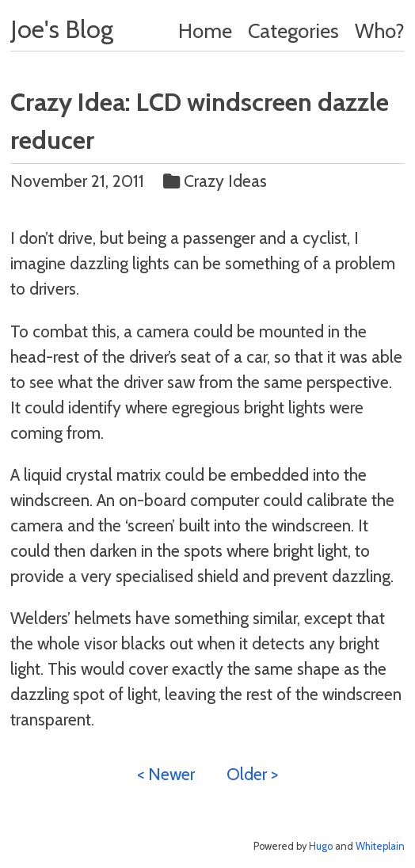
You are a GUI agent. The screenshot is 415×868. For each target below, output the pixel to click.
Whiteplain (380, 846)
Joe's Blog (62, 29)
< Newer (166, 774)
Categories (293, 30)
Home (205, 30)
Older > (252, 774)
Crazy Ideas (217, 181)
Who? (380, 30)
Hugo (321, 846)
